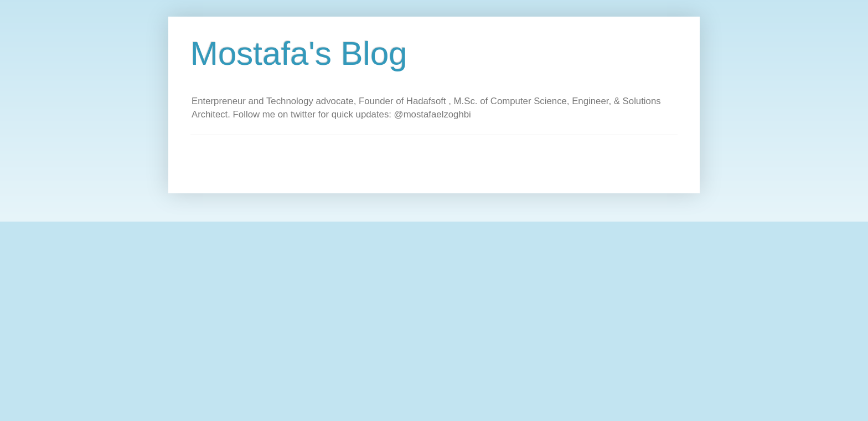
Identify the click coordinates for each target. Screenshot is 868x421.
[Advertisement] (392, 160)
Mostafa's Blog (299, 53)
